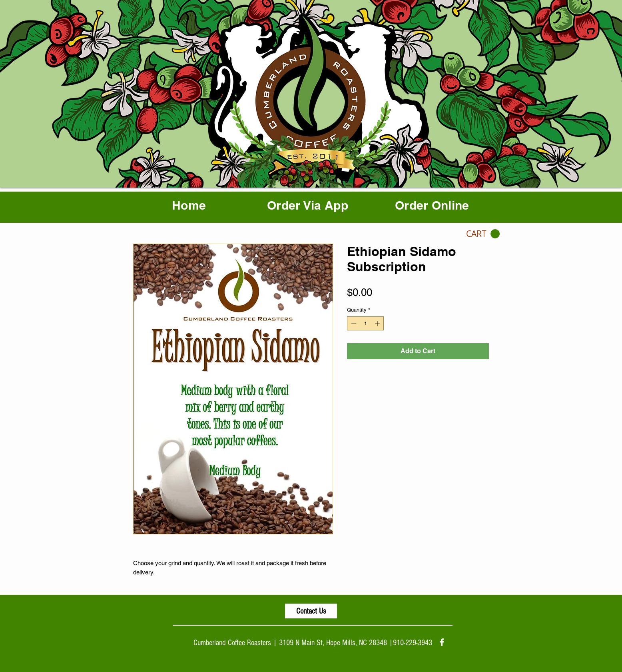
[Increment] (378, 324)
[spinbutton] (366, 324)
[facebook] (442, 642)
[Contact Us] (311, 611)
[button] (483, 234)
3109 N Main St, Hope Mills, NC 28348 (333, 643)
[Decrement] (353, 324)
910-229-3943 (413, 643)
